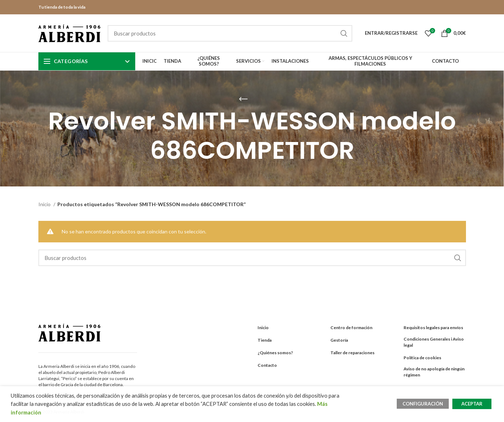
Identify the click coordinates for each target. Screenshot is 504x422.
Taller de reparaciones (352, 353)
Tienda (265, 340)
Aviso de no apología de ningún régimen (434, 372)
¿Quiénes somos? (275, 353)
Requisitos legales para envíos (433, 328)
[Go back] (243, 99)
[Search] (230, 33)
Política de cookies (422, 358)
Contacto (267, 365)
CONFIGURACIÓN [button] (423, 404)
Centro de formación (351, 328)
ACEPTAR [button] (472, 404)
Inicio (45, 204)
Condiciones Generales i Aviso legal (434, 342)
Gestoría (339, 340)
